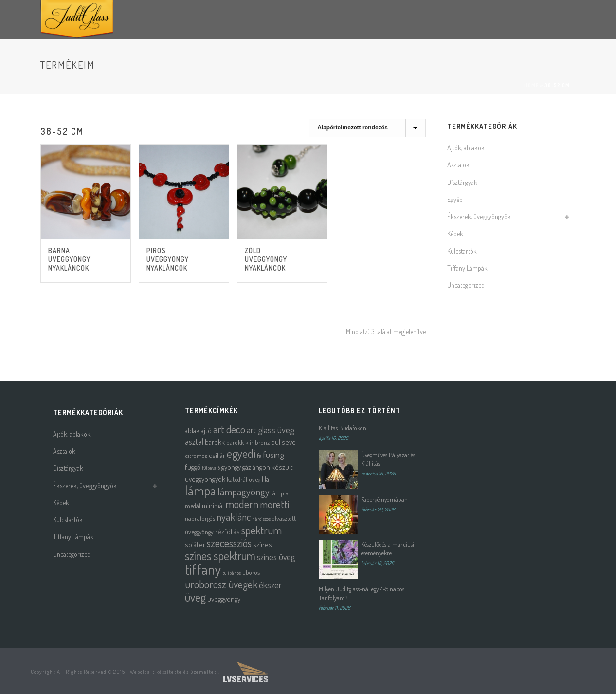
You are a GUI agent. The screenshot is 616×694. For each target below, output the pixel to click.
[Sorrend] (367, 128)
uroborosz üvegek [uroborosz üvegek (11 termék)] (221, 584)
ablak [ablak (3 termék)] (192, 430)
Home (531, 85)
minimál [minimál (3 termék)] (213, 505)
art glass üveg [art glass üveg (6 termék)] (271, 429)
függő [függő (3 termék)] (193, 467)
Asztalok (458, 165)
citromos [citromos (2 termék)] (196, 455)
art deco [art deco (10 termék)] (229, 429)
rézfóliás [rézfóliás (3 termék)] (227, 532)
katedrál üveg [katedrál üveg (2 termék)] (244, 479)
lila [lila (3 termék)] (265, 479)
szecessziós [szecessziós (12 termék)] (229, 543)
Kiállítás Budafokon (343, 428)
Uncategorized (466, 285)
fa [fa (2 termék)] (259, 455)
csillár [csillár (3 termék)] (217, 455)
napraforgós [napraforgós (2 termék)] (200, 518)
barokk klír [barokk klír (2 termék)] (240, 442)
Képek (455, 233)
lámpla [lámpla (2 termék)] (280, 493)
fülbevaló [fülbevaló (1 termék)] (211, 468)
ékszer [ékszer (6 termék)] (270, 585)
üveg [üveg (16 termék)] (195, 597)
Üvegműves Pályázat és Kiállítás (388, 459)
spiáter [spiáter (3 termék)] (195, 544)
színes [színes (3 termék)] (263, 544)
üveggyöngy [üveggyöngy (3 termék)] (224, 599)
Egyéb (455, 199)
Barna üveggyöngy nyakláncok (69, 259)
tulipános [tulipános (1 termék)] (232, 573)
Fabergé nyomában (384, 499)
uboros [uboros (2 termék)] (251, 572)
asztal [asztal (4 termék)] (194, 442)
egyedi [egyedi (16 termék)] (241, 453)
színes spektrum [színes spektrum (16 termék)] (220, 556)
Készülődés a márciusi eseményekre (388, 548)
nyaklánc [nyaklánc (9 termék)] (234, 517)
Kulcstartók (462, 251)
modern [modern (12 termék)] (242, 504)
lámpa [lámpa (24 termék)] (200, 490)
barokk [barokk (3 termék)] (215, 442)
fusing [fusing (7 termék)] (274, 454)
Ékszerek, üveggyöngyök (479, 216)
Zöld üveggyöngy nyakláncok (266, 259)
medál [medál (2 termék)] (193, 505)
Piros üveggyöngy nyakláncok (168, 259)
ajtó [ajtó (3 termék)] (206, 430)
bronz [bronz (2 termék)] (262, 442)
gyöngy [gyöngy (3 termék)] (231, 467)
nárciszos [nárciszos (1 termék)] (261, 519)
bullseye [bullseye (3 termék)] (283, 442)
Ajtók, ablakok (466, 148)
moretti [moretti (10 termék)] (274, 504)
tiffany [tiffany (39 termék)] (203, 569)
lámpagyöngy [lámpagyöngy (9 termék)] (244, 492)
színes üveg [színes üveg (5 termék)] (276, 557)
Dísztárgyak (462, 182)
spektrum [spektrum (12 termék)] (262, 530)
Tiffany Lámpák (467, 268)
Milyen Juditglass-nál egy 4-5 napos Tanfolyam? (362, 593)
